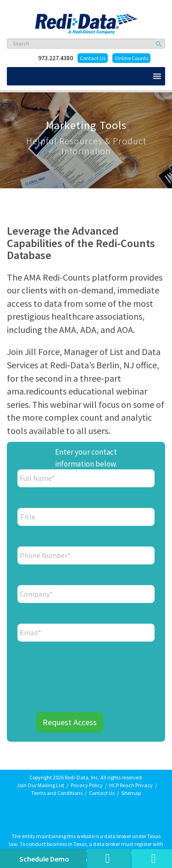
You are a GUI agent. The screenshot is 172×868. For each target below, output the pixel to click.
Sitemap (131, 793)
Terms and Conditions (57, 793)
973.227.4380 (55, 58)
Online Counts (131, 58)
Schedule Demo (44, 859)
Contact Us (93, 58)
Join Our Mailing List (40, 785)
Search (159, 44)
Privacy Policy (87, 785)
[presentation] (88, 671)
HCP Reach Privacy (131, 785)
